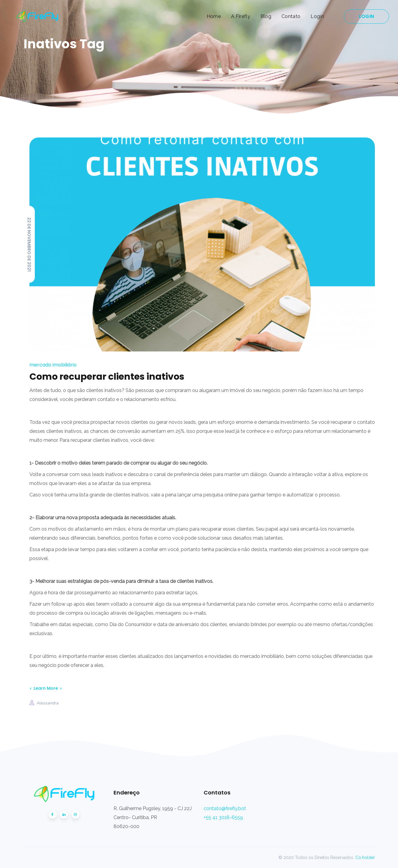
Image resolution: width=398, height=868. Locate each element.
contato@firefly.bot (225, 808)
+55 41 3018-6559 (223, 817)
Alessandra (48, 703)
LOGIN (366, 16)
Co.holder (365, 857)
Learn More (46, 688)
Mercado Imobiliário (53, 365)
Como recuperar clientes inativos (107, 377)
